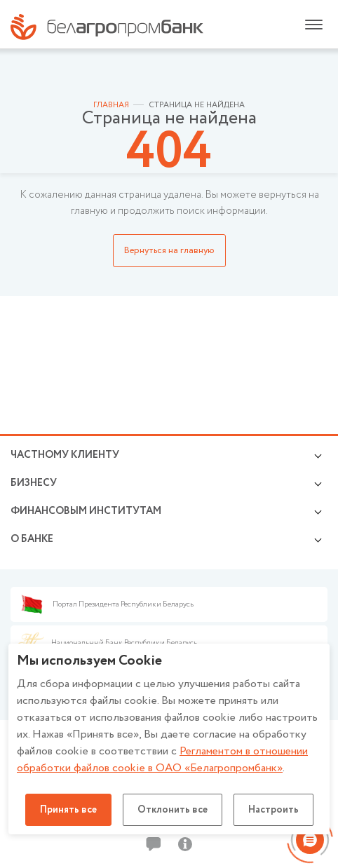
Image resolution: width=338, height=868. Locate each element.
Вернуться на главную (169, 251)
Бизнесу (34, 483)
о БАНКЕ (32, 539)
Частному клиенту (65, 455)
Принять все (68, 810)
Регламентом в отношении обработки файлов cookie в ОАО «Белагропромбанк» (162, 760)
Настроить (273, 810)
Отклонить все (173, 810)
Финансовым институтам (86, 511)
